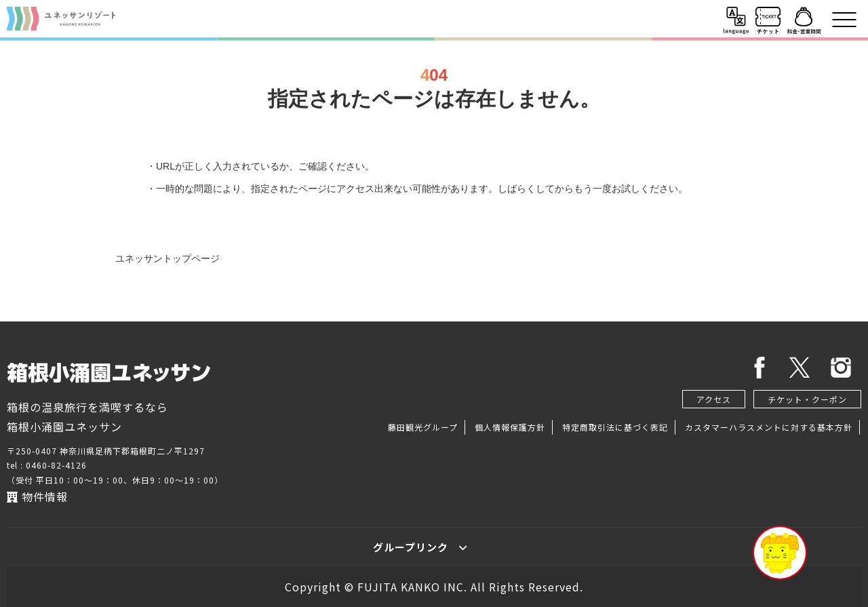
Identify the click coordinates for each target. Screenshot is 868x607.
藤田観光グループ (423, 427)
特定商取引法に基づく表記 (615, 427)
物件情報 (37, 496)
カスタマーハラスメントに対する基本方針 (769, 427)
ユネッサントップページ (167, 258)
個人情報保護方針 (510, 427)
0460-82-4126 (56, 465)
